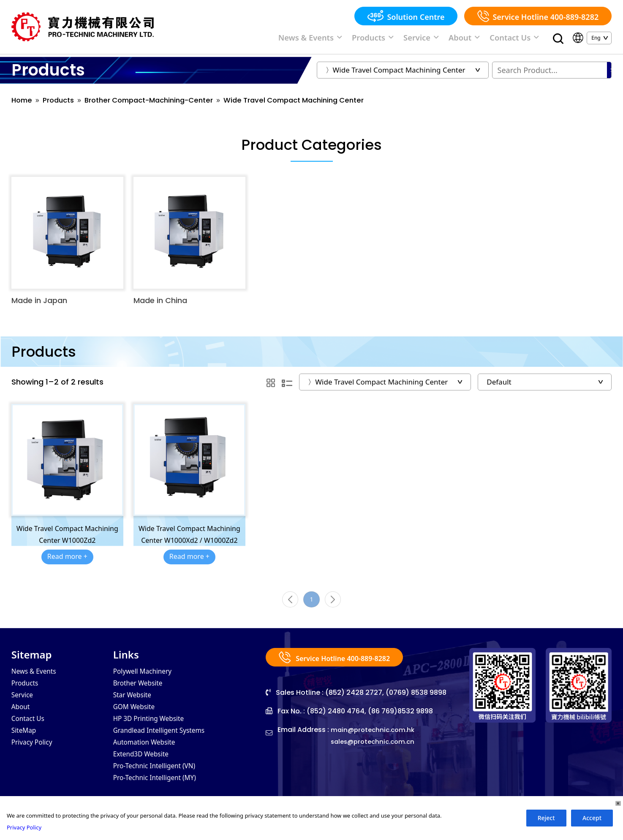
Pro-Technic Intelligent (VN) (161, 780)
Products (395, 39)
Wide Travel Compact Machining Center (317, 104)
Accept (592, 818)
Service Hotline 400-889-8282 (538, 16)
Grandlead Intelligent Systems (167, 742)
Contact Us (518, 39)
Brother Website (142, 691)
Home (23, 104)
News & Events (341, 39)
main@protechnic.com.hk (375, 737)
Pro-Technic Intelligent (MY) (162, 792)
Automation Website (150, 754)
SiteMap (26, 742)
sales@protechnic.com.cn (376, 749)
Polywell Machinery (148, 678)
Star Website (136, 704)
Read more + (67, 561)
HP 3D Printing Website (155, 729)
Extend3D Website (146, 767)
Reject (546, 818)
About (475, 39)
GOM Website (138, 716)
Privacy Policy (35, 754)
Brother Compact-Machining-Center (160, 104)
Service (437, 39)
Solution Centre (406, 16)
